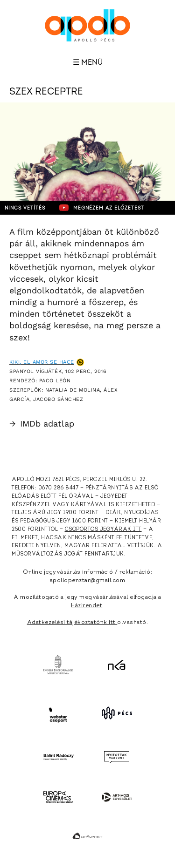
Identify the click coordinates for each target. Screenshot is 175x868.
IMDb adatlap (42, 424)
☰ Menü (88, 62)
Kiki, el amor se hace (42, 362)
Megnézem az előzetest (102, 208)
